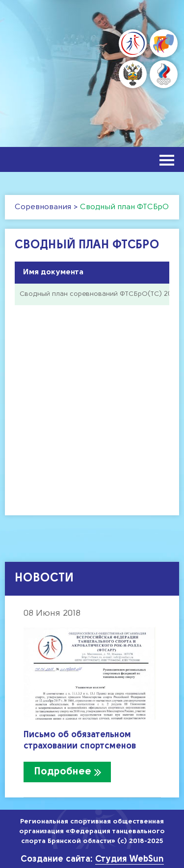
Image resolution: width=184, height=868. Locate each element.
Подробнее (63, 772)
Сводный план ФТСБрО (124, 207)
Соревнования (43, 207)
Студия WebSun (130, 859)
